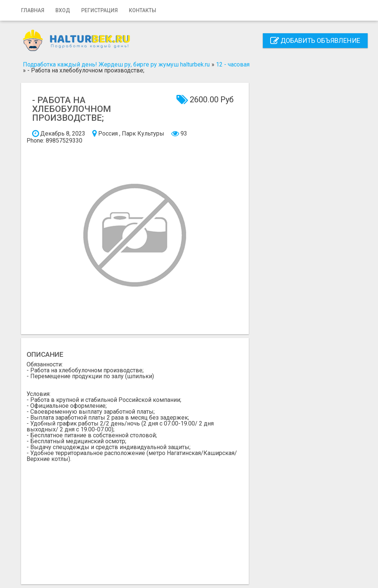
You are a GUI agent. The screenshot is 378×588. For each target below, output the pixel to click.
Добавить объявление (315, 40)
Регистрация (99, 10)
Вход (63, 10)
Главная (33, 10)
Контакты (142, 10)
